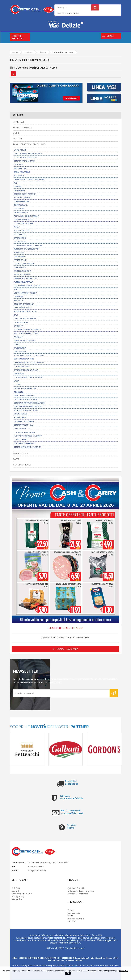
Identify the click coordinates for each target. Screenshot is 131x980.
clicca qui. (123, 971)
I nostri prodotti (17, 37)
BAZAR (16, 459)
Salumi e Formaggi (76, 919)
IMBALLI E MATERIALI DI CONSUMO (29, 144)
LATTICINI (18, 139)
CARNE (16, 133)
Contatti (16, 891)
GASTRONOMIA (20, 454)
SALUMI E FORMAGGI (23, 128)
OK (68, 973)
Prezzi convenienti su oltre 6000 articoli (72, 812)
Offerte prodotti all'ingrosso (81, 891)
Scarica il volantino (65, 649)
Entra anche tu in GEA (22, 894)
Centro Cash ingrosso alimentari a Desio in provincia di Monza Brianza (44, 966)
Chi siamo (16, 888)
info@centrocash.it (37, 871)
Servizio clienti (72, 827)
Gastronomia (74, 913)
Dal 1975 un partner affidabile (72, 797)
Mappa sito (17, 899)
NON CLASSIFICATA (22, 465)
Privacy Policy (18, 897)
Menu (108, 36)
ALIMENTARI (19, 122)
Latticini (71, 921)
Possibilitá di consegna (72, 783)
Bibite (70, 916)
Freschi (71, 910)
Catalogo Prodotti (76, 888)
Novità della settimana (78, 894)
